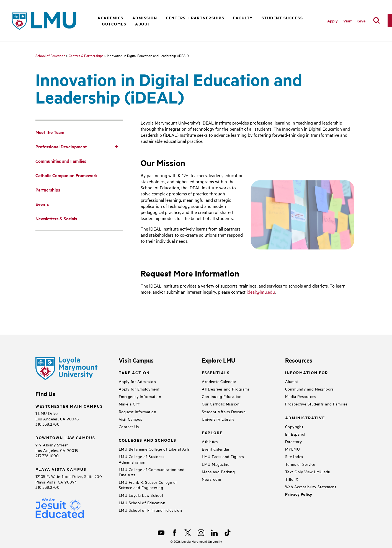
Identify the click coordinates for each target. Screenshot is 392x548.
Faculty (243, 18)
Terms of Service (300, 464)
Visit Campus (131, 419)
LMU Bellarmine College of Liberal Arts (154, 449)
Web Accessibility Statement (311, 486)
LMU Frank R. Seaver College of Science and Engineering (148, 485)
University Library (218, 419)
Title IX (292, 479)
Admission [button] (145, 18)
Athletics (210, 441)
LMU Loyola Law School (141, 495)
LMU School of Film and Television (150, 510)
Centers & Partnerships (86, 55)
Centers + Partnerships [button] (195, 18)
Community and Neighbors (310, 389)
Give (361, 21)
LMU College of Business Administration (142, 459)
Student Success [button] (282, 18)
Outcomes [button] (114, 24)
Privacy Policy (299, 494)
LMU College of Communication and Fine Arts (152, 472)
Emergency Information (140, 396)
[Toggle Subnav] (116, 146)
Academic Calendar (219, 381)
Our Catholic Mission (221, 404)
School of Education (50, 55)
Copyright (294, 426)
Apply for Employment (139, 389)
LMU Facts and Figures (223, 456)
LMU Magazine (216, 464)
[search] (376, 20)
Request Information (138, 411)
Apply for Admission (137, 381)
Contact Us (129, 426)
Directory (294, 441)
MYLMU (293, 449)
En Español (295, 434)
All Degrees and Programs (226, 389)
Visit (348, 21)
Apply (332, 21)
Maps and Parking (218, 471)
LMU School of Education (142, 502)
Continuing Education (222, 396)
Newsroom (211, 479)
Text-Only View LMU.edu (308, 471)
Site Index (294, 456)
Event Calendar (216, 449)
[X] (188, 533)
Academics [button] (110, 18)
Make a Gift (129, 404)
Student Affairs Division (224, 411)
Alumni (292, 381)
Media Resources (301, 396)
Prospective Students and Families (316, 404)
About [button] (143, 24)
